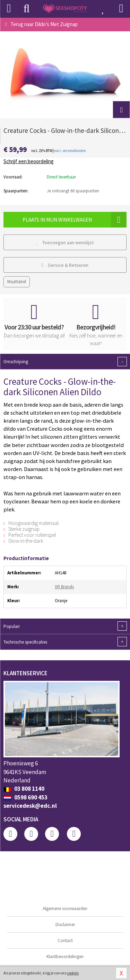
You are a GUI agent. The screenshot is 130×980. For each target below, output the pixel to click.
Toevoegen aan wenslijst (65, 242)
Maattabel (17, 282)
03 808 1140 (24, 789)
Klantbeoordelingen (65, 957)
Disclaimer (65, 925)
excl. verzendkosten (70, 151)
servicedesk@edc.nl (30, 806)
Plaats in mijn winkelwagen (75, 220)
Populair (65, 626)
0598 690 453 (25, 797)
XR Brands (64, 587)
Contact (65, 941)
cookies (73, 973)
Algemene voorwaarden (65, 909)
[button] (121, 110)
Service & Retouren (65, 265)
